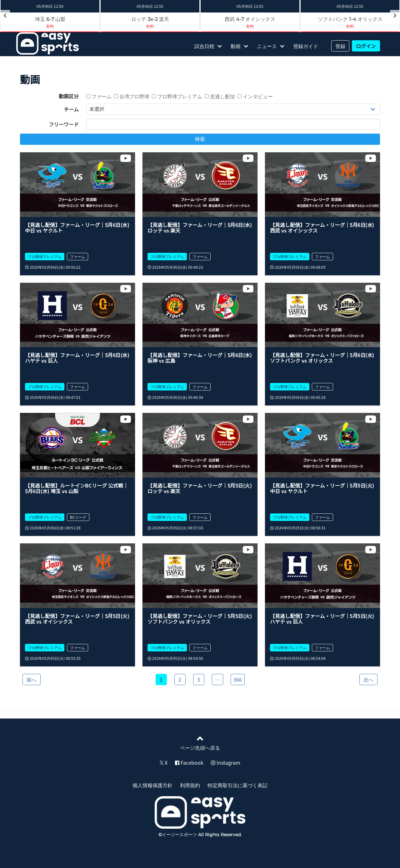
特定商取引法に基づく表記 (237, 785)
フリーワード (64, 124)
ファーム (99, 96)
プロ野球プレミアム (177, 96)
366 (238, 679)
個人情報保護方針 (152, 785)
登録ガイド (306, 46)
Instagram (226, 763)
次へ (368, 679)
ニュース (267, 46)
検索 (200, 139)
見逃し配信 (220, 96)
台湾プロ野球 (132, 96)
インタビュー (255, 96)
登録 (340, 46)
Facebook (189, 763)
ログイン (366, 46)
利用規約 (190, 785)
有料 (50, 26)
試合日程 (204, 46)
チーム (71, 109)
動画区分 (69, 96)
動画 (236, 46)
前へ (32, 679)
